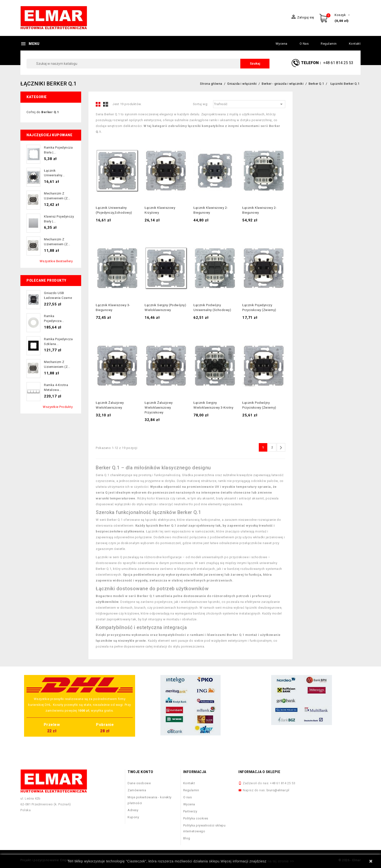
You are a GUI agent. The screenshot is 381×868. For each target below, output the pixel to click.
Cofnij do (43, 112)
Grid (98, 104)
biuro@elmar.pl (278, 790)
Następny (281, 448)
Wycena (281, 44)
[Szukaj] (148, 64)
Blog (187, 838)
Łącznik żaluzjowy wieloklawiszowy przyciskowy (159, 408)
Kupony (133, 817)
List (106, 104)
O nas (304, 44)
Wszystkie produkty (58, 407)
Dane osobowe (139, 783)
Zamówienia (137, 790)
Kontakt (355, 44)
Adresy (133, 810)
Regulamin (329, 44)
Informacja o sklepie (259, 772)
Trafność (249, 104)
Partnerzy (190, 811)
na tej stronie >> (281, 861)
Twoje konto (140, 772)
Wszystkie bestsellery (56, 261)
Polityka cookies (196, 818)
